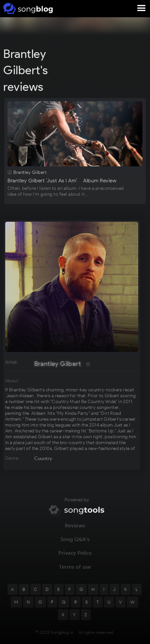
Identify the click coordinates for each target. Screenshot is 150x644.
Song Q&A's (75, 542)
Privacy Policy (75, 556)
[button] (142, 8)
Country (43, 458)
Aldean (38, 413)
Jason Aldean (20, 396)
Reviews (75, 529)
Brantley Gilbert (58, 364)
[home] (27, 8)
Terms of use (75, 570)
